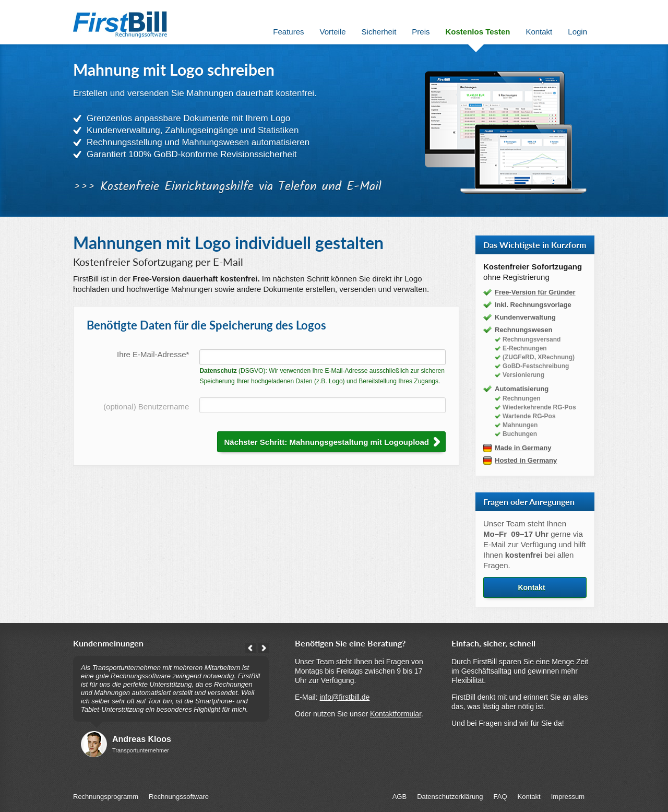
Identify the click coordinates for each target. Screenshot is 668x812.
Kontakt (531, 587)
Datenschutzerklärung (450, 797)
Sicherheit (379, 32)
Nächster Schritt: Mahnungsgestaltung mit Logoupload (326, 442)
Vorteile (333, 32)
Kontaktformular (396, 714)
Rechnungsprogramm (106, 797)
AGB (399, 797)
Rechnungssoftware (179, 797)
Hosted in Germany (526, 460)
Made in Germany (523, 448)
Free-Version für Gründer (535, 292)
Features (288, 32)
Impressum (568, 797)
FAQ (500, 797)
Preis (421, 32)
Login (577, 32)
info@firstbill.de (344, 697)
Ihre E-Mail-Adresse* (153, 354)
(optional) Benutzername (146, 407)
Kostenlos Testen (478, 32)
